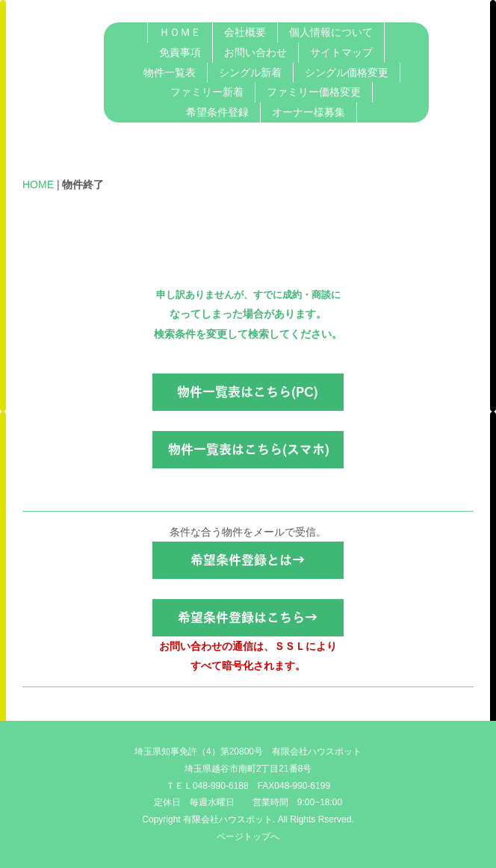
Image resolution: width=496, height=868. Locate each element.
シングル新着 (250, 72)
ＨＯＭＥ (180, 32)
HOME (38, 185)
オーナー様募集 (309, 112)
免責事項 (180, 52)
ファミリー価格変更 (314, 92)
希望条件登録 (217, 112)
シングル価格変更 (347, 72)
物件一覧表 (170, 72)
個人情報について (331, 32)
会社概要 (245, 32)
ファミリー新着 (207, 92)
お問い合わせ (255, 52)
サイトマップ (341, 52)
